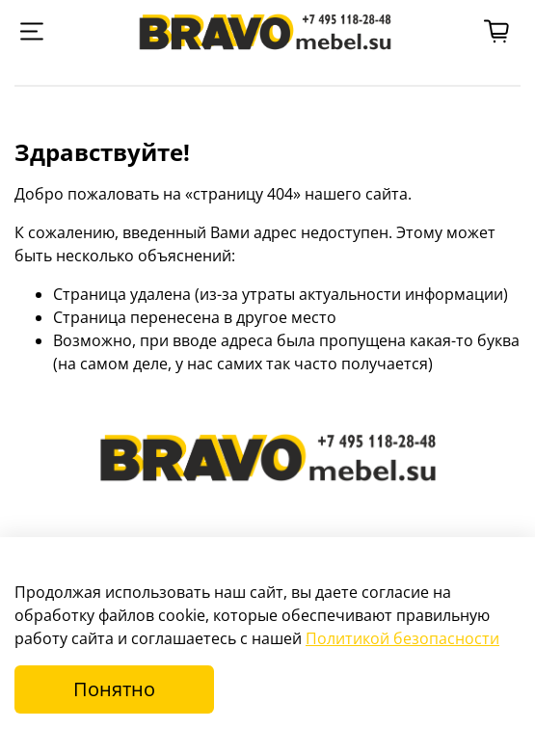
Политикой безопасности (402, 638)
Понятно (114, 689)
